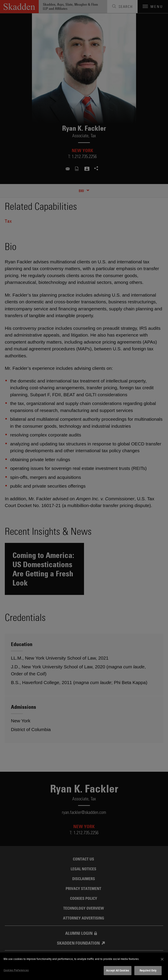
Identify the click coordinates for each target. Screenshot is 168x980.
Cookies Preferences (16, 970)
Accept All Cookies (118, 970)
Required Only (148, 970)
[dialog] (84, 966)
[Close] (162, 959)
